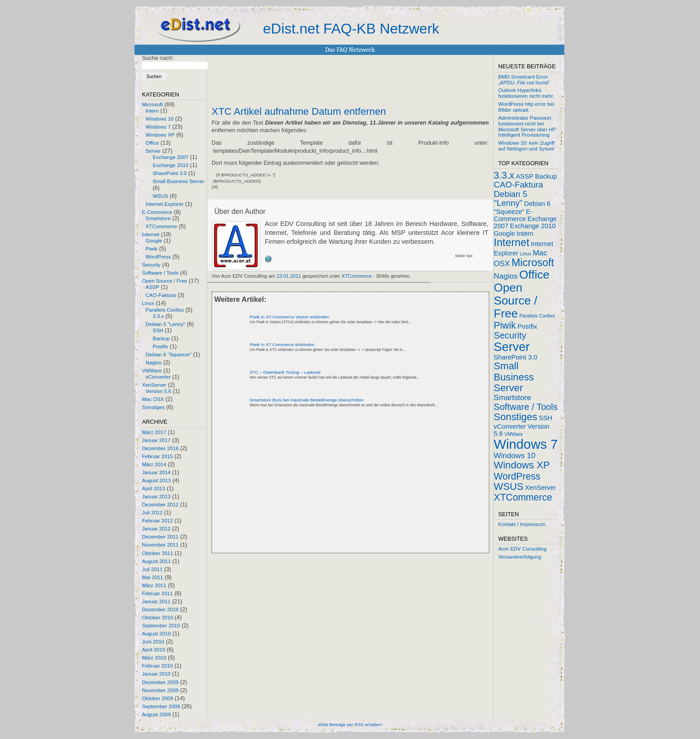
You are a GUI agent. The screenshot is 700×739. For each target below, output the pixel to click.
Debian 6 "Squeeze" (169, 355)
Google (154, 241)
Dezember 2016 (160, 448)
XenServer (154, 385)
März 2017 (154, 432)
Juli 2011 (152, 569)
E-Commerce (157, 212)
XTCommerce (161, 226)
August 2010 (156, 634)
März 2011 (154, 585)
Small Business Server (179, 181)
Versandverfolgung (520, 557)
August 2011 (156, 561)
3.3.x (158, 316)
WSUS (160, 196)
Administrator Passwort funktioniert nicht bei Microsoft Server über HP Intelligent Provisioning (527, 126)
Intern (152, 111)
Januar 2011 (156, 601)
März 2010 (154, 658)
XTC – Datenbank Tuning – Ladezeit (285, 372)
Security (151, 265)
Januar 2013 (156, 497)
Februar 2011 (157, 593)
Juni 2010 (153, 642)
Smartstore (158, 218)
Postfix (160, 347)
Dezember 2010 (160, 610)
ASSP (152, 287)
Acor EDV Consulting (522, 549)
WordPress (158, 257)
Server (153, 151)
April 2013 (154, 488)
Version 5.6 (158, 391)
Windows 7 (158, 127)
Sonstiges (153, 407)
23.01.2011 (289, 276)
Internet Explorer (165, 204)
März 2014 (154, 464)
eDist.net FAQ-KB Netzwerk (351, 29)
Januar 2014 (156, 472)
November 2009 (160, 690)
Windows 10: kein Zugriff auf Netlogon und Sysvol (526, 146)
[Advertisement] (316, 488)
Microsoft (152, 104)
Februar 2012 (157, 521)
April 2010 (154, 650)
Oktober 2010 (158, 618)
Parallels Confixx (165, 310)
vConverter (158, 377)
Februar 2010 (157, 666)
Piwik (152, 249)
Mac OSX (153, 399)
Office (152, 143)
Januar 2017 (156, 440)
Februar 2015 (157, 456)
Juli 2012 (152, 513)
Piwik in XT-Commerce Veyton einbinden (289, 317)
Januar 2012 (156, 529)
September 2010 (161, 626)
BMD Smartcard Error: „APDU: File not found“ (524, 80)
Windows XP (160, 135)
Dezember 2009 (160, 682)
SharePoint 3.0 (170, 173)
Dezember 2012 (160, 505)
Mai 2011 (152, 577)
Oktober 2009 (158, 698)
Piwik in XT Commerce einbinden (282, 344)
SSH (158, 330)
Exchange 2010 (171, 165)
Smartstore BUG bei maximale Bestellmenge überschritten (306, 400)
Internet (151, 234)
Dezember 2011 (160, 537)
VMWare (152, 371)
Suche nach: (158, 58)
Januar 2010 (156, 674)
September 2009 (161, 706)
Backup (161, 338)
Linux (148, 303)
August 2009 (156, 714)
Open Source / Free (165, 281)
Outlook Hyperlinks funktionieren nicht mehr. (526, 93)
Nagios (154, 363)
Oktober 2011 (158, 553)
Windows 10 (160, 119)
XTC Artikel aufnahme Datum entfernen (299, 112)
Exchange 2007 (171, 157)
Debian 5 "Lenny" (165, 324)
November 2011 (160, 545)
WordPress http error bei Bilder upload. (526, 107)
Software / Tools (160, 273)
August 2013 (156, 480)
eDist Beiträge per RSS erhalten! (350, 724)
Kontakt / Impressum (522, 524)
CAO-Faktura (161, 295)
